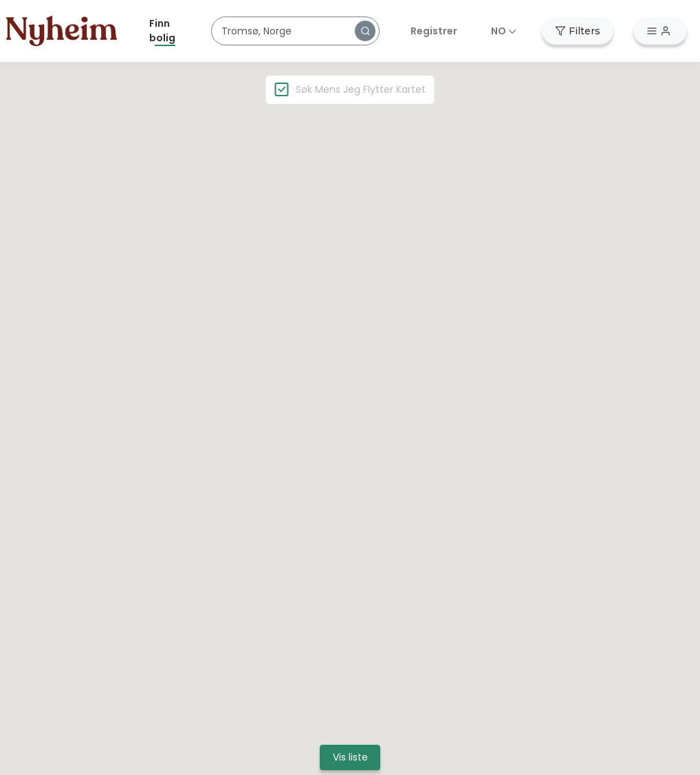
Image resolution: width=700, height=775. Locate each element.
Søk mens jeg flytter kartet (361, 89)
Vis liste (350, 757)
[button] (365, 31)
